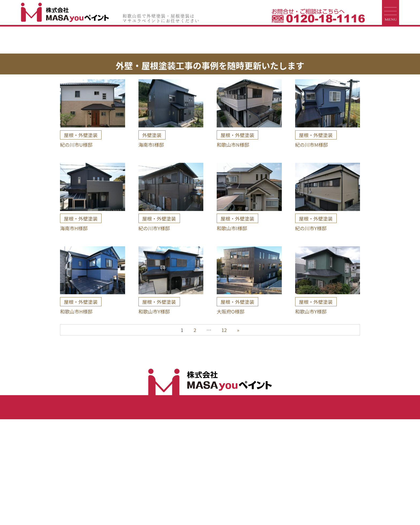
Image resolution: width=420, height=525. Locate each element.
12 (224, 436)
